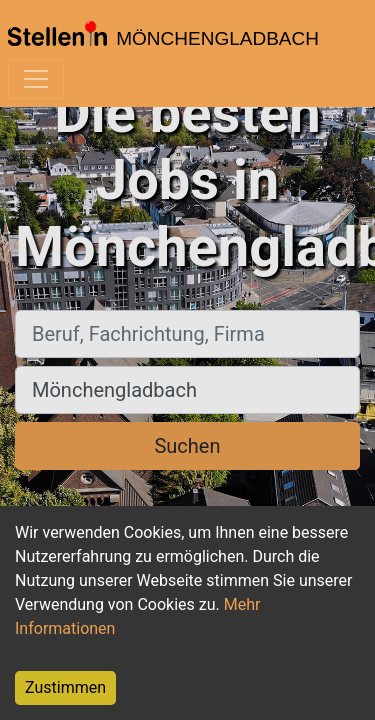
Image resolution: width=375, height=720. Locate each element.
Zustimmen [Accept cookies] (65, 687)
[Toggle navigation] (36, 79)
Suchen (187, 446)
